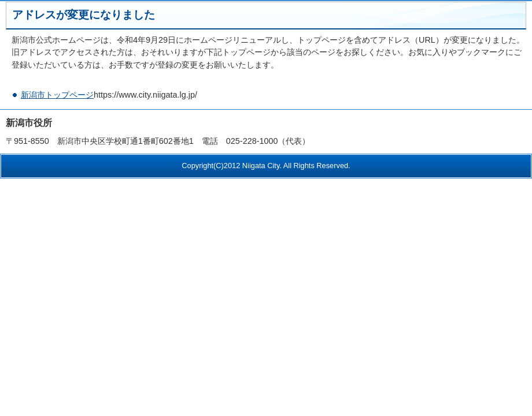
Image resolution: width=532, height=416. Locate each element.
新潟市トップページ (57, 95)
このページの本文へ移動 (0, 8)
